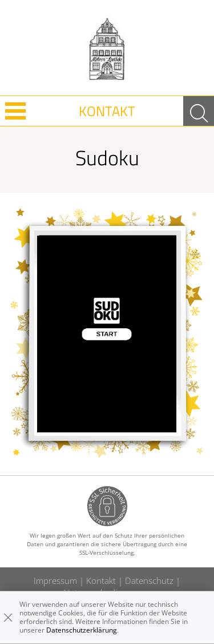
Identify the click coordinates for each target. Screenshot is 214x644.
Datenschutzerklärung (82, 630)
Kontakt (107, 111)
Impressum (55, 581)
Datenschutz (149, 581)
